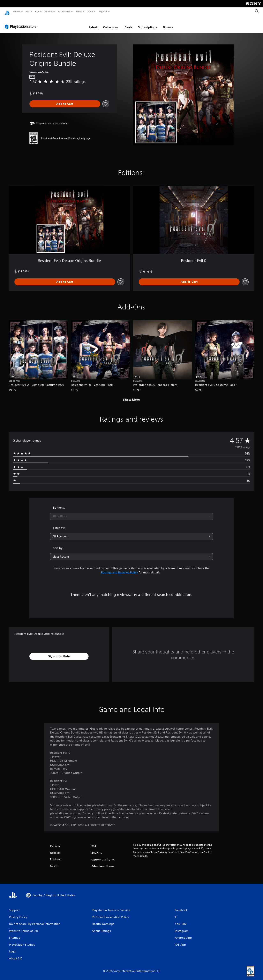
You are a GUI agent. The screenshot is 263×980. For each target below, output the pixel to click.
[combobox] (132, 512)
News (79, 11)
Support (103, 11)
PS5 (28, 11)
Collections (111, 23)
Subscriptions (148, 23)
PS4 (37, 11)
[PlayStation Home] (7, 12)
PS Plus (48, 11)
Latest (93, 23)
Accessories (64, 11)
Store (90, 11)
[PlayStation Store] (21, 22)
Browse (168, 23)
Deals (128, 23)
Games (16, 11)
